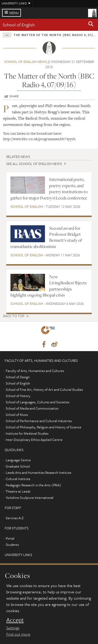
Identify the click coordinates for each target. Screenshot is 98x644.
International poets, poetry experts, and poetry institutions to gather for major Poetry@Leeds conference (49, 188)
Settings (13, 628)
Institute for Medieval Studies (27, 433)
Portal (10, 538)
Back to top (14, 316)
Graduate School (18, 466)
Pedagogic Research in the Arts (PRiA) (34, 485)
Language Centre (18, 460)
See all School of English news (34, 164)
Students (12, 545)
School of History (18, 396)
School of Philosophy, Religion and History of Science (44, 427)
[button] (91, 25)
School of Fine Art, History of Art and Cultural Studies (44, 389)
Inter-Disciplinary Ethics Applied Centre (34, 440)
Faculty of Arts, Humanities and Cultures (35, 371)
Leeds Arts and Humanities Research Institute (39, 472)
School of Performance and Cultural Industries (39, 421)
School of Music (17, 415)
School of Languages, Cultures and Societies (38, 402)
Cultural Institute (18, 479)
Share (14, 96)
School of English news (26, 62)
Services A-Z (15, 518)
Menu (14, 13)
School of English (19, 25)
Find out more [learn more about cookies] (18, 634)
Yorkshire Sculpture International (30, 498)
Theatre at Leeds (18, 491)
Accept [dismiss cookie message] (15, 620)
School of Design (18, 377)
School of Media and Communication (32, 408)
